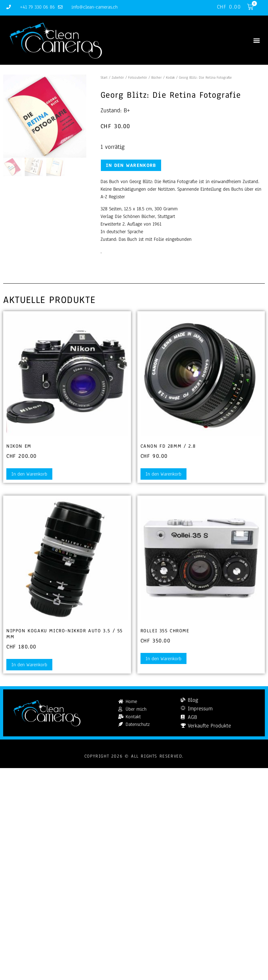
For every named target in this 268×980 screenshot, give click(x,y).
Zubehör (118, 77)
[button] (256, 40)
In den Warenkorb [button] (29, 474)
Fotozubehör (138, 77)
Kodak (170, 77)
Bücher (157, 77)
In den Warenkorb (131, 165)
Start (104, 77)
